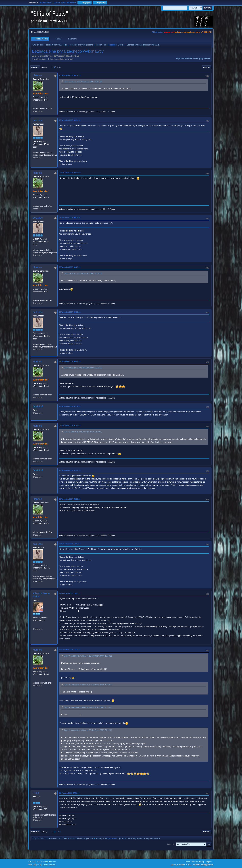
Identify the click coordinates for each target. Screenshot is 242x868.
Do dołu (35, 67)
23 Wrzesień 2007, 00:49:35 (70, 362)
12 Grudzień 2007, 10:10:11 (70, 593)
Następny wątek (202, 58)
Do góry (35, 832)
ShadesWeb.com (49, 865)
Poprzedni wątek (184, 58)
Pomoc (188, 862)
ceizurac (38, 120)
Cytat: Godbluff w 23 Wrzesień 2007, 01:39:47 (83, 432)
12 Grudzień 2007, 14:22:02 (70, 650)
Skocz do (171, 844)
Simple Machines (49, 862)
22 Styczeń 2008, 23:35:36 (69, 793)
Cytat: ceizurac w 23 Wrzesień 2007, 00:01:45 (83, 82)
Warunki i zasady (198, 862)
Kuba (36, 793)
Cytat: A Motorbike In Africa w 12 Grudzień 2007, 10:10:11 (88, 656)
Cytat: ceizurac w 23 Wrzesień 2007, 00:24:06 (83, 273)
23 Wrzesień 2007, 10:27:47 (70, 544)
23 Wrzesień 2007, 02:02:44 (70, 470)
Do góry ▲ (210, 862)
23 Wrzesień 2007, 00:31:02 (70, 312)
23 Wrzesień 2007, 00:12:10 (70, 75)
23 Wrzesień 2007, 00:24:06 (70, 218)
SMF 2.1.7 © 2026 (35, 862)
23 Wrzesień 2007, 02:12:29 (70, 499)
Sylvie (121, 45)
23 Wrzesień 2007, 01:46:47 (70, 426)
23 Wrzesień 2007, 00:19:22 (70, 173)
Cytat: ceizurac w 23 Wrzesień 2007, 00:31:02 (83, 368)
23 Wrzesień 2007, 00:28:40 (70, 267)
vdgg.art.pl (169, 32)
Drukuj (207, 67)
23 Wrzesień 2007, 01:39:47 (70, 406)
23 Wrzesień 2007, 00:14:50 (70, 120)
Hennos (37, 75)
